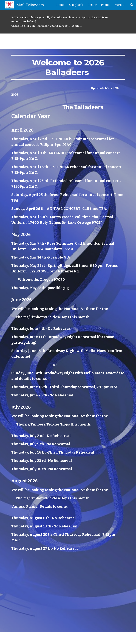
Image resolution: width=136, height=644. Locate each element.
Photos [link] (106, 5)
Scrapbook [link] (76, 5)
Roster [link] (92, 5)
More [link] (118, 5)
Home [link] (60, 5)
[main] (68, 22)
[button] (132, 5)
